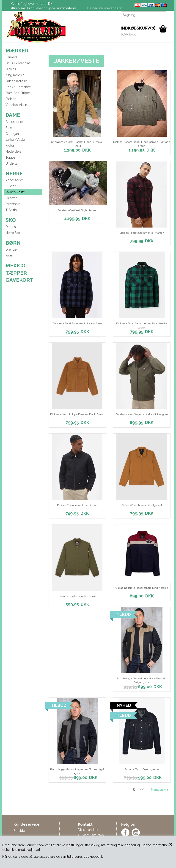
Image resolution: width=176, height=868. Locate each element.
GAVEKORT (19, 280)
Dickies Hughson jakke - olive (77, 596)
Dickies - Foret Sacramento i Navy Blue (77, 323)
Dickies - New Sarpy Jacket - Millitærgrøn (142, 414)
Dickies (11, 69)
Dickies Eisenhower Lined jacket (77, 505)
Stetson (11, 99)
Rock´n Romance (18, 87)
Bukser (11, 128)
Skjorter (11, 198)
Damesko (12, 227)
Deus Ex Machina (18, 63)
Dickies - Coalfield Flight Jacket (77, 210)
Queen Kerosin (16, 81)
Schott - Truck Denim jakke (142, 769)
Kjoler (10, 146)
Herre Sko (13, 233)
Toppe (10, 157)
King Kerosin (15, 75)
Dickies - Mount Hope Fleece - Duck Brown (77, 414)
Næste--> (160, 790)
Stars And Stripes (18, 93)
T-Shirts (11, 210)
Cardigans (13, 134)
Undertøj (12, 163)
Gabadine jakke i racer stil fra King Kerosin (142, 588)
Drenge (11, 250)
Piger (9, 255)
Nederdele (13, 152)
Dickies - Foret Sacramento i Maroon (142, 233)
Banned (11, 57)
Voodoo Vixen (16, 105)
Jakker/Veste (15, 140)
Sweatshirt (13, 204)
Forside (19, 831)
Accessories (15, 122)
